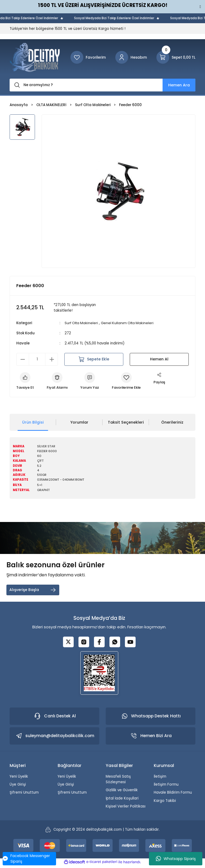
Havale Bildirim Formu (173, 795)
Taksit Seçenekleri (126, 423)
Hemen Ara (179, 85)
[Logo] (35, 57)
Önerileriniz (172, 423)
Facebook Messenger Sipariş (26, 859)
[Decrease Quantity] (23, 359)
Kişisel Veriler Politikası (126, 808)
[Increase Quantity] (52, 359)
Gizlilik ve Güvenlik (122, 792)
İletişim (160, 779)
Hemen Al (159, 359)
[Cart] (176, 57)
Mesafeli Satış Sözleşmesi (118, 781)
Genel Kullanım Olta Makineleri (130, 323)
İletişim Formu (166, 787)
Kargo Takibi (165, 803)
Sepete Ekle (94, 359)
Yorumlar (79, 423)
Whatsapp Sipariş (176, 859)
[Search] (102, 85)
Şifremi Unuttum (24, 795)
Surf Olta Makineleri (82, 323)
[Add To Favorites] (129, 381)
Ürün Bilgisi (33, 423)
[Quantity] (37, 359)
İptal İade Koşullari (122, 800)
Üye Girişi (18, 787)
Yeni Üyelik (19, 779)
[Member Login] (131, 57)
